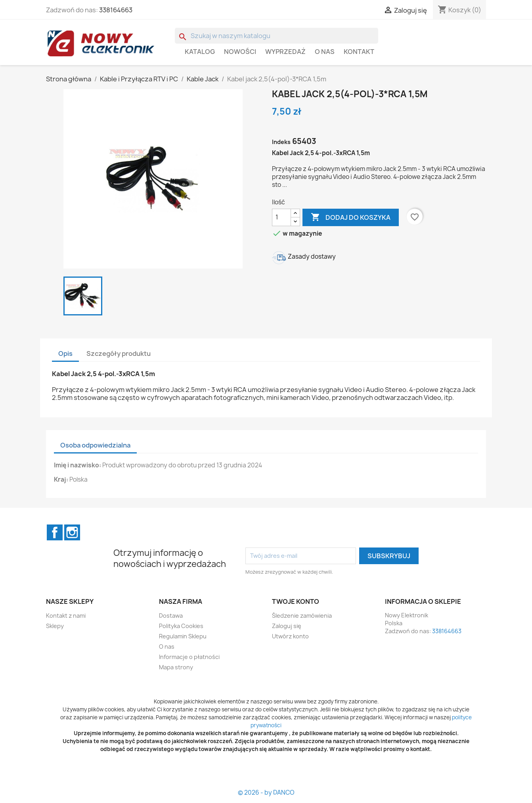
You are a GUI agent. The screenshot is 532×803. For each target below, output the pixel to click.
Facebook (55, 532)
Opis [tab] (65, 353)
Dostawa (171, 616)
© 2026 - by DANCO (266, 792)
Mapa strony (176, 667)
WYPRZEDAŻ (285, 52)
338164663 (116, 10)
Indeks (281, 142)
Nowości (240, 52)
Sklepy (55, 626)
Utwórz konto (290, 636)
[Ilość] (281, 217)
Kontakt (359, 52)
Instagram (72, 532)
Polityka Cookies (181, 626)
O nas (325, 52)
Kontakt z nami (66, 616)
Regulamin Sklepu (183, 636)
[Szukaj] (277, 36)
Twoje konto (296, 601)
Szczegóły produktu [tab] (119, 353)
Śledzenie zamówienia (302, 616)
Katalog (200, 52)
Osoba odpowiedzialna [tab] (95, 445)
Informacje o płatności (189, 657)
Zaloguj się (287, 626)
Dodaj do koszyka (351, 217)
